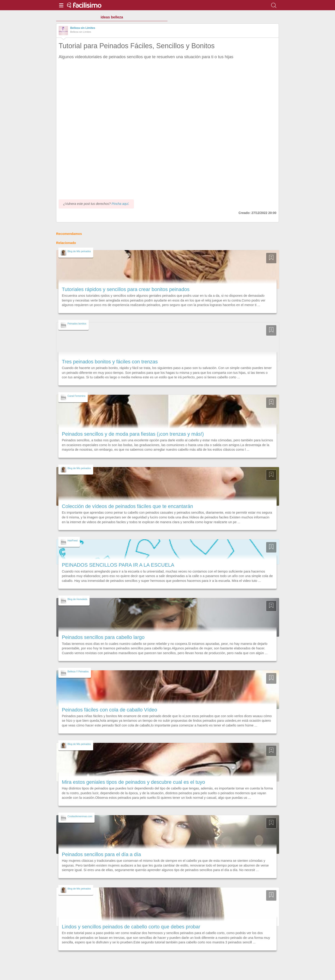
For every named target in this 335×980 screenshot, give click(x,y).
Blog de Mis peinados (79, 251)
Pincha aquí (120, 204)
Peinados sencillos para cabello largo (103, 637)
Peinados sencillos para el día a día (101, 854)
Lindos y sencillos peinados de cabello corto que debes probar (131, 927)
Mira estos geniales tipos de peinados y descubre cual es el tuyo (133, 782)
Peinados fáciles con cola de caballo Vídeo (109, 710)
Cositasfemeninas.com (80, 816)
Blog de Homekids (77, 599)
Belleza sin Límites (83, 28)
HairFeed (72, 540)
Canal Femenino (76, 396)
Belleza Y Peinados (78, 671)
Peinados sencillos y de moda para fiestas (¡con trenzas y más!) (133, 434)
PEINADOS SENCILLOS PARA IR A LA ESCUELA (118, 565)
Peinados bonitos (77, 324)
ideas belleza (112, 17)
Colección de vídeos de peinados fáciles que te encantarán (127, 506)
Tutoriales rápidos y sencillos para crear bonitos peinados (126, 289)
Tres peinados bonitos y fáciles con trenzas (110, 362)
